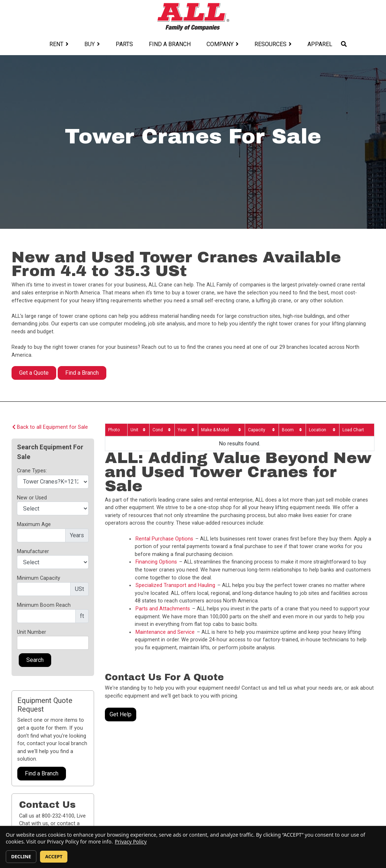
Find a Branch (170, 44)
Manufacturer (33, 551)
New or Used (32, 498)
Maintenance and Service (165, 632)
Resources (270, 44)
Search (35, 660)
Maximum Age (34, 524)
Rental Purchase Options (164, 539)
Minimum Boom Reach (44, 605)
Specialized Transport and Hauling (175, 585)
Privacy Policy (131, 842)
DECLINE (21, 856)
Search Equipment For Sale (50, 452)
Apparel (320, 44)
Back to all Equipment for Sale (50, 427)
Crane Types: (32, 471)
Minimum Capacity (39, 578)
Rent (56, 44)
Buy (90, 44)
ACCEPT (54, 856)
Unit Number (32, 632)
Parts (124, 44)
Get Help (121, 714)
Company (220, 44)
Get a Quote (34, 373)
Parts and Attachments (163, 609)
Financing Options (156, 562)
